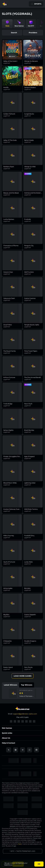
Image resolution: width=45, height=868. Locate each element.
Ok (39, 864)
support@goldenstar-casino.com (25, 714)
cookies (13, 863)
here (20, 844)
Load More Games (23, 676)
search (12, 33)
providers (33, 33)
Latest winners (10, 685)
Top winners (27, 685)
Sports (36, 4)
